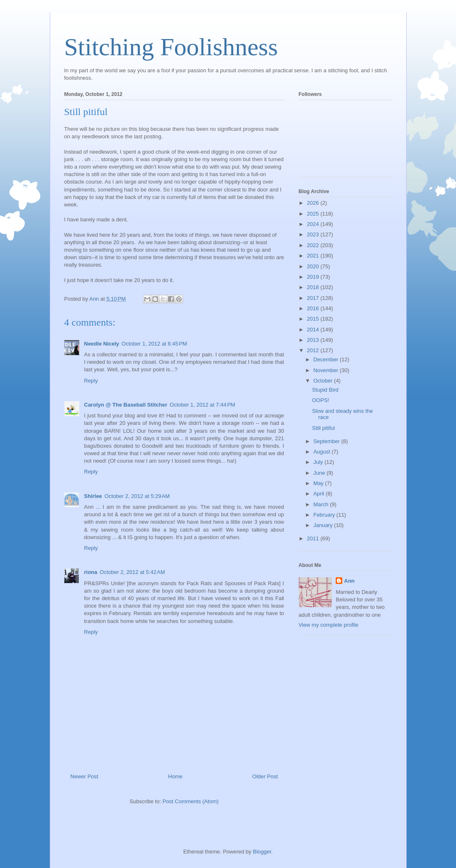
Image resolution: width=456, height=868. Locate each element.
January (324, 525)
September (327, 441)
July (319, 462)
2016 (314, 308)
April (319, 494)
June (320, 473)
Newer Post (84, 776)
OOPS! (321, 400)
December (327, 359)
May (319, 483)
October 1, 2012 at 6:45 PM (154, 344)
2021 (314, 256)
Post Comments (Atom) (191, 801)
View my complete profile (329, 625)
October (324, 381)
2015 (314, 319)
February (325, 515)
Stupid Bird (325, 390)
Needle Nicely (102, 344)
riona (91, 572)
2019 (314, 277)
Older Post (265, 776)
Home (175, 776)
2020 (314, 266)
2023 (314, 234)
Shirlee (93, 496)
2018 (314, 287)
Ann (349, 581)
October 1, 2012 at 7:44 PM (202, 405)
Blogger (262, 852)
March (322, 504)
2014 (314, 330)
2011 (314, 538)
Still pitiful (323, 428)
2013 (314, 340)
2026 (314, 203)
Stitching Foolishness (171, 47)
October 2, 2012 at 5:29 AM (137, 496)
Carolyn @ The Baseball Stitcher (126, 405)
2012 (314, 350)
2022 (314, 245)
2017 (314, 298)
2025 (314, 214)
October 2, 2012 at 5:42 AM (132, 572)
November (327, 370)
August (322, 452)
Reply (91, 381)
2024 (314, 224)
